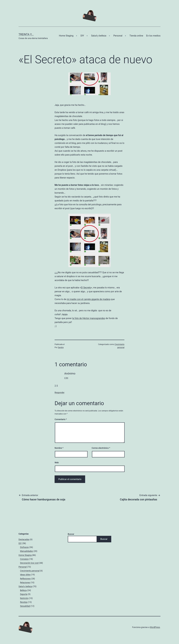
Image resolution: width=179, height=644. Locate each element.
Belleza (23, 590)
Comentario (61, 419)
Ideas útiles (25, 575)
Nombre (59, 448)
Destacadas (24, 539)
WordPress (155, 627)
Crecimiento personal (30, 571)
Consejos (24, 559)
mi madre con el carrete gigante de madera (89, 299)
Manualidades (26, 551)
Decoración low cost (29, 563)
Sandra (61, 347)
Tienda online (136, 36)
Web (57, 463)
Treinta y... (26, 34)
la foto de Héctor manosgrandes (89, 318)
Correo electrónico (101, 448)
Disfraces (24, 547)
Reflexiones (25, 579)
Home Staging (66, 36)
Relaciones (25, 583)
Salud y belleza (99, 36)
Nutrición (24, 598)
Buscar (71, 534)
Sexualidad (25, 606)
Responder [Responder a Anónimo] (60, 392)
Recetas (24, 602)
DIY (82, 36)
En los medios (153, 36)
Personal (118, 36)
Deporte (24, 594)
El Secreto (86, 288)
